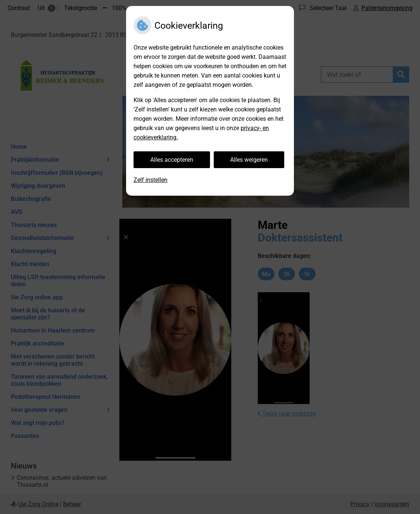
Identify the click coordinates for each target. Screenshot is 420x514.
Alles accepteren (172, 160)
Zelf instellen (151, 180)
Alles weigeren (249, 160)
